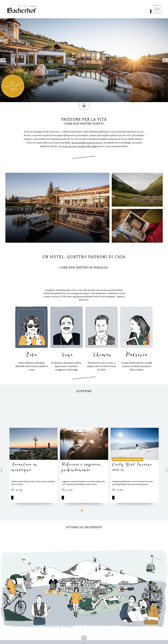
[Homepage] (22, 9)
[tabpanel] (34, 465)
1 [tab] (82, 510)
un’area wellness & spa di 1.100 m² (87, 143)
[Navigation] (157, 9)
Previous (3, 60)
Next (165, 60)
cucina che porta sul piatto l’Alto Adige (79, 146)
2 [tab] (86, 510)
